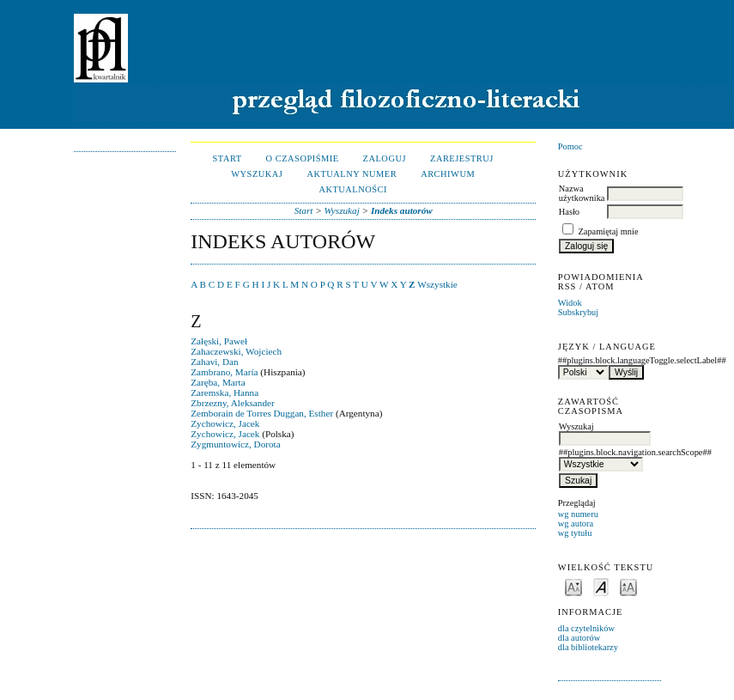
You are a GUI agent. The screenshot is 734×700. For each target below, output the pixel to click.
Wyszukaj (257, 174)
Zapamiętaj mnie (608, 231)
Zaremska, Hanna (224, 393)
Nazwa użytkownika (582, 193)
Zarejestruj (462, 158)
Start (227, 158)
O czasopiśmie (303, 158)
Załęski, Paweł (219, 341)
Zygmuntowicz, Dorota (235, 444)
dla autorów (579, 638)
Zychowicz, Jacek (225, 423)
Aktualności (353, 189)
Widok (570, 303)
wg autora (576, 523)
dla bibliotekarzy (588, 647)
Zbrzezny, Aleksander (232, 403)
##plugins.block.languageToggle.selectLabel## (610, 360)
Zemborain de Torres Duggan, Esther (262, 413)
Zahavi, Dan (214, 362)
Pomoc (570, 146)
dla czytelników (586, 628)
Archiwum (448, 174)
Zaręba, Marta (218, 382)
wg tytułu (575, 533)
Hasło (569, 212)
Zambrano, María (224, 372)
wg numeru (578, 514)
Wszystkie (437, 284)
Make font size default (601, 586)
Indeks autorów (402, 210)
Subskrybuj (578, 312)
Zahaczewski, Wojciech (236, 351)
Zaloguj (385, 158)
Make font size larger (628, 586)
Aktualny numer (352, 174)
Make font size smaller (573, 586)
